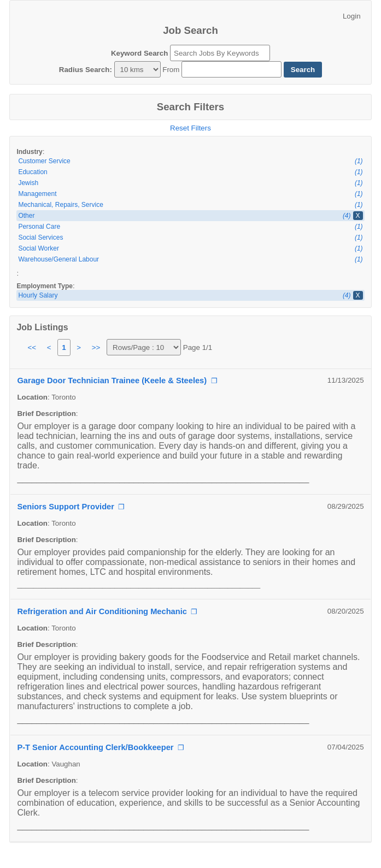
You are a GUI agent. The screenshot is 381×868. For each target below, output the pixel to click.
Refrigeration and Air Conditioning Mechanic (102, 611)
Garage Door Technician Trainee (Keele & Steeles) (112, 381)
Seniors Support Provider (66, 507)
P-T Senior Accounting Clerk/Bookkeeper (95, 747)
